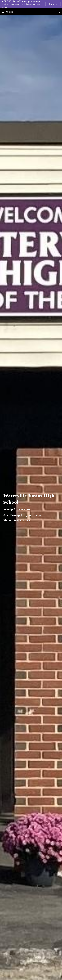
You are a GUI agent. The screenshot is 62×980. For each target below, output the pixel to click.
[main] (31, 502)
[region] (31, 4)
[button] (3, 12)
